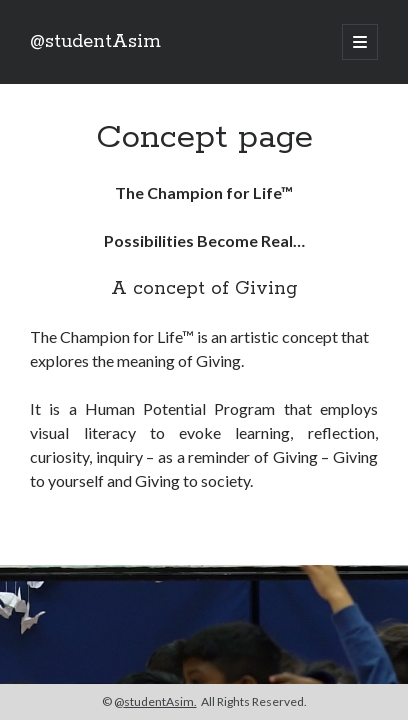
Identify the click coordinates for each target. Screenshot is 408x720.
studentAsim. (160, 701)
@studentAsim (95, 42)
